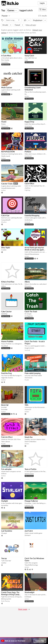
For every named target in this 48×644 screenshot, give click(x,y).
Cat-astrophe (6, 469)
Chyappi (4, 533)
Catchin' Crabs (7, 184)
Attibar (4, 286)
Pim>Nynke (5, 60)
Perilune (28, 152)
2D (25, 20)
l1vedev (4, 250)
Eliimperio (28, 286)
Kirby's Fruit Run (8, 282)
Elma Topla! (6, 248)
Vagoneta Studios (7, 378)
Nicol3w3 (5, 346)
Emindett (4, 409)
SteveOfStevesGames (32, 254)
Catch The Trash (31, 312)
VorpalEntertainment (8, 188)
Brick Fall (5, 405)
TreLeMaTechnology (31, 565)
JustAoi (4, 563)
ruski (26, 60)
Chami (4, 122)
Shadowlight (30, 592)
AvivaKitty (5, 505)
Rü (26, 94)
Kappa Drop (29, 122)
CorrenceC (28, 156)
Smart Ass (29, 437)
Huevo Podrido (7, 341)
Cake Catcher (6, 312)
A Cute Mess (6, 56)
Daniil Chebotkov (30, 442)
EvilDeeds (28, 597)
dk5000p (4, 314)
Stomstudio (29, 378)
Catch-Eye (5, 215)
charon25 (28, 409)
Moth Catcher (7, 88)
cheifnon (28, 188)
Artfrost (4, 474)
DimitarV (28, 535)
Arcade (5, 25)
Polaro (3, 124)
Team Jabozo (6, 442)
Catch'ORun (29, 184)
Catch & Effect (7, 437)
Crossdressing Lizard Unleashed (33, 89)
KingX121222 (29, 348)
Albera (27, 282)
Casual (17, 25)
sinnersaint (28, 126)
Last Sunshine (7, 531)
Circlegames (29, 316)
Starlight (5, 501)
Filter (43, 9)
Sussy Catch (29, 56)
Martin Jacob (6, 156)
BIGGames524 (6, 599)
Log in (42, 3)
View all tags (31, 25)
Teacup (4, 558)
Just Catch (29, 531)
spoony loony (29, 474)
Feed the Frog (6, 373)
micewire (4, 92)
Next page (23, 609)
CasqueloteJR (6, 220)
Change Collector (31, 501)
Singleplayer (38, 20)
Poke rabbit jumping (33, 373)
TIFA (26, 405)
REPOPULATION (8, 152)
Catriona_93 (29, 505)
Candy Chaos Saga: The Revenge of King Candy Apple (10, 594)
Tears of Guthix (30, 469)
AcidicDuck (29, 220)
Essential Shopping (32, 215)
